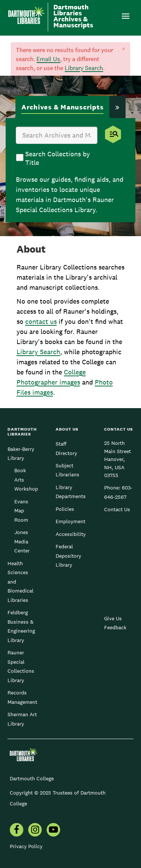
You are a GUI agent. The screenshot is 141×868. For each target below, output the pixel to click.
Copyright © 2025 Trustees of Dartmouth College (58, 798)
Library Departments (71, 492)
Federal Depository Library (68, 556)
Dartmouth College (32, 778)
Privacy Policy (26, 846)
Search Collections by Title (58, 158)
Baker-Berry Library (21, 453)
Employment (70, 521)
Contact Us (117, 509)
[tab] (63, 108)
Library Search (84, 68)
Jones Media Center (22, 541)
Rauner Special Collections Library (21, 666)
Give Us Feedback (115, 623)
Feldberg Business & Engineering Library (21, 626)
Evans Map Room (21, 511)
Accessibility (71, 534)
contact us (41, 321)
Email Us (48, 59)
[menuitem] (17, 831)
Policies (65, 509)
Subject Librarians (67, 470)
